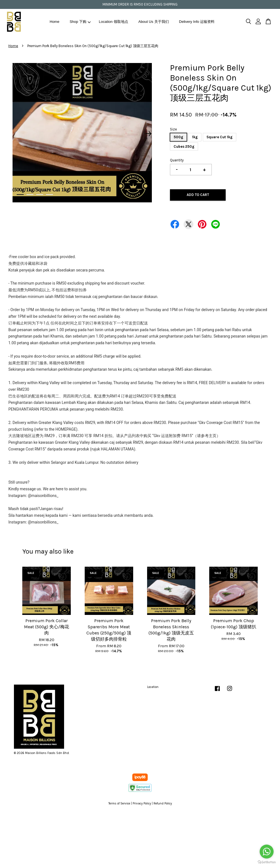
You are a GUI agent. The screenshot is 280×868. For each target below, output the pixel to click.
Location (153, 687)
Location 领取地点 (114, 22)
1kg (195, 137)
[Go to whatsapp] (267, 852)
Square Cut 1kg (220, 137)
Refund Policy (163, 803)
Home (54, 22)
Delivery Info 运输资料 (197, 22)
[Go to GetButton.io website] (267, 862)
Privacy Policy (142, 803)
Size (173, 129)
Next (148, 134)
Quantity (177, 160)
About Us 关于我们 (154, 22)
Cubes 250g (184, 146)
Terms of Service (119, 803)
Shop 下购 (80, 22)
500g (178, 137)
